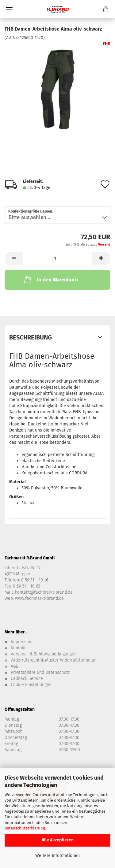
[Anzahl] (57, 259)
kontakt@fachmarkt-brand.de (44, 592)
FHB (107, 44)
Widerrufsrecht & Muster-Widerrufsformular (53, 660)
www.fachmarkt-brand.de (39, 598)
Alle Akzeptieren (58, 840)
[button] (14, 259)
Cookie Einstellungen (31, 685)
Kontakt (18, 648)
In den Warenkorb (51, 279)
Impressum (22, 642)
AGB (15, 666)
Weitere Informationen (57, 856)
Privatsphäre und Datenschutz (40, 672)
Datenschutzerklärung (25, 828)
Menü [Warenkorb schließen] (9, 9)
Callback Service (27, 679)
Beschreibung (31, 337)
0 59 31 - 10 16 (35, 580)
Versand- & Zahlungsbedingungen (44, 654)
